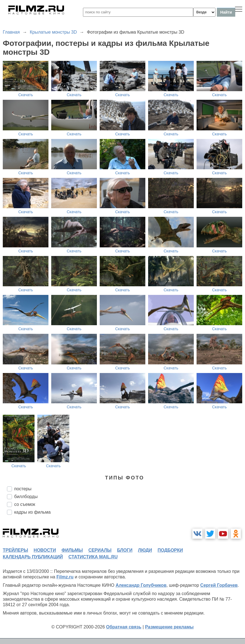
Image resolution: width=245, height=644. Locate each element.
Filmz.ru (65, 577)
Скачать (26, 95)
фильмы (72, 550)
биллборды (26, 497)
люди (145, 550)
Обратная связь (124, 627)
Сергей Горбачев (219, 585)
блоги (125, 550)
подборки (170, 550)
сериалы (100, 550)
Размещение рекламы (169, 627)
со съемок (25, 504)
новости (45, 550)
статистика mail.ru (93, 557)
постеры (23, 489)
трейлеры (15, 550)
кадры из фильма (32, 512)
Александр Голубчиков (141, 585)
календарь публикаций (33, 557)
